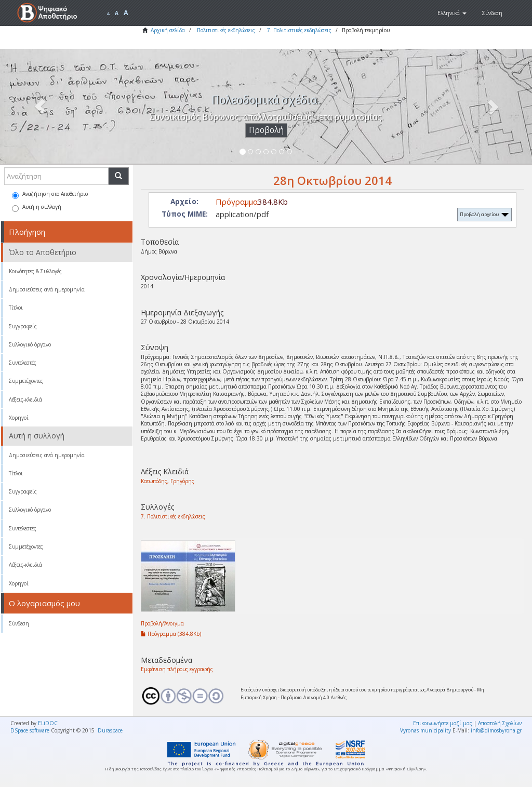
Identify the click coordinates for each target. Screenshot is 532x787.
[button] (452, 13)
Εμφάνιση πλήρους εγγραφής (177, 669)
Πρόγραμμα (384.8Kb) (171, 634)
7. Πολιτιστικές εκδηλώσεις (299, 30)
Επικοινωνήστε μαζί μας (443, 723)
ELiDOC (48, 723)
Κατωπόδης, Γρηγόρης (168, 481)
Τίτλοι (16, 308)
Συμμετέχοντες (26, 381)
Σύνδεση (19, 623)
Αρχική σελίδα (168, 30)
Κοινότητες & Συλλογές (35, 271)
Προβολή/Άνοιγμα (162, 623)
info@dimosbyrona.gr (496, 730)
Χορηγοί (19, 418)
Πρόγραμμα (237, 202)
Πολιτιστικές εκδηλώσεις (226, 30)
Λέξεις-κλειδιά (25, 399)
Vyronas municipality (425, 730)
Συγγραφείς (23, 326)
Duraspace (110, 730)
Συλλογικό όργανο (30, 344)
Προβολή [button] (266, 130)
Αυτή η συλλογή (37, 208)
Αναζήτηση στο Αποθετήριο (50, 195)
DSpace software (30, 730)
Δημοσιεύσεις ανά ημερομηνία (47, 289)
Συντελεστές (23, 363)
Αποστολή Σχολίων (500, 723)
